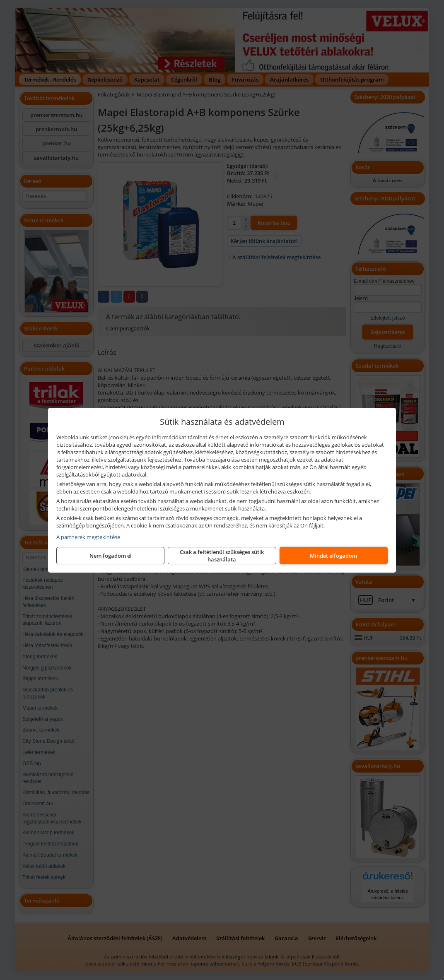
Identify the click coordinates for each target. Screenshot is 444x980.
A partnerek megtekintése (88, 537)
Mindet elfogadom (333, 556)
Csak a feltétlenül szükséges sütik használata (222, 556)
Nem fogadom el (111, 556)
